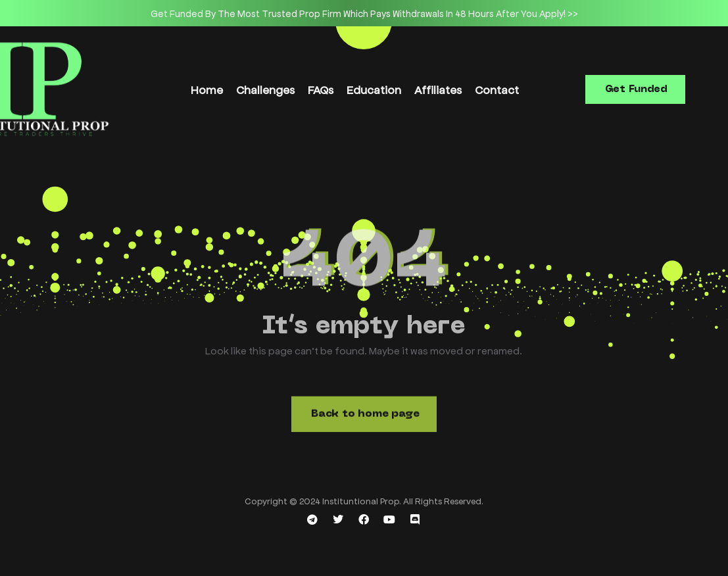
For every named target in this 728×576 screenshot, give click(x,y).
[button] (635, 89)
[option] (364, 13)
